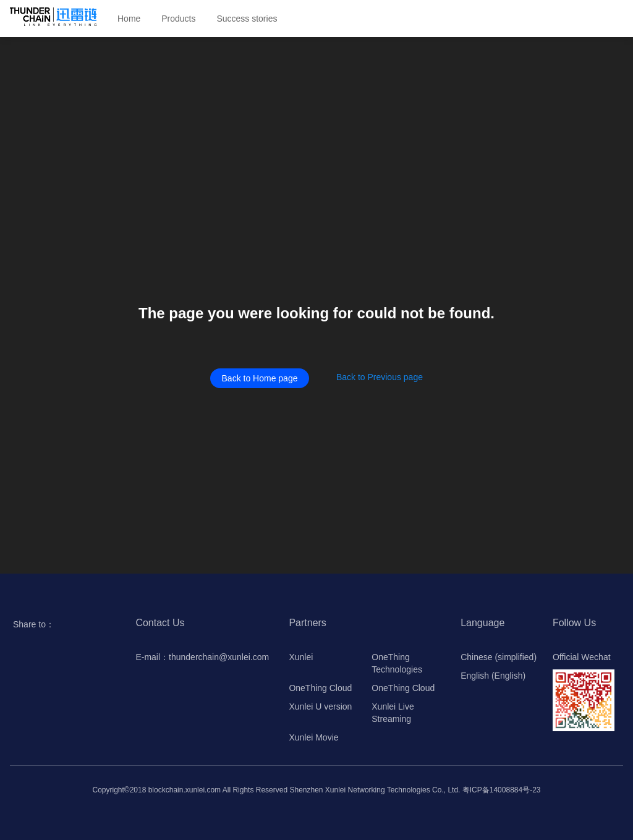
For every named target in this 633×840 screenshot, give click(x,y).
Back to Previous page (380, 377)
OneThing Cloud (320, 688)
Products (178, 19)
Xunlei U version (320, 706)
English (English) (493, 676)
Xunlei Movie (313, 737)
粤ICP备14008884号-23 (502, 790)
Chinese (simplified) (499, 657)
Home (129, 19)
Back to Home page (260, 378)
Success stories (247, 19)
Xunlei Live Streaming (393, 713)
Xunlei (301, 657)
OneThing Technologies (397, 663)
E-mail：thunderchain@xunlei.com (202, 657)
